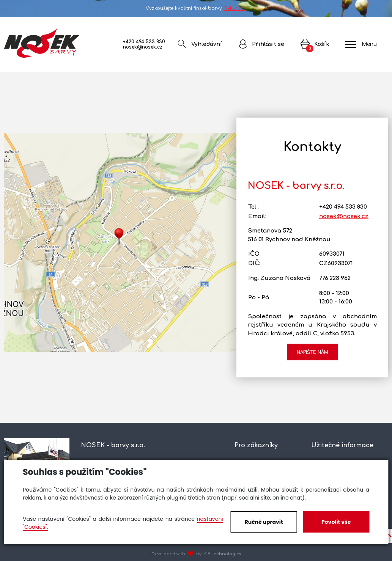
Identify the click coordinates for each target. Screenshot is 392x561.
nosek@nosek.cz (143, 47)
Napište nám (312, 352)
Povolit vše (336, 522)
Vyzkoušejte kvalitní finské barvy (196, 8)
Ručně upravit (264, 522)
